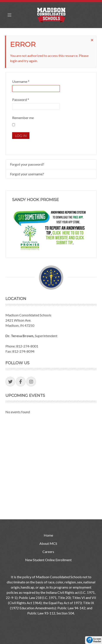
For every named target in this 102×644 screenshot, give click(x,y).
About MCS (48, 543)
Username (21, 81)
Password (21, 100)
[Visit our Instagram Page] (31, 382)
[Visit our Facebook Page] (21, 382)
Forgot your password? (27, 164)
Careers (48, 552)
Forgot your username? (27, 174)
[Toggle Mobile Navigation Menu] (10, 15)
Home (48, 535)
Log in (21, 136)
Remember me (23, 118)
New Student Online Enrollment (48, 560)
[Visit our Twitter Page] (10, 382)
